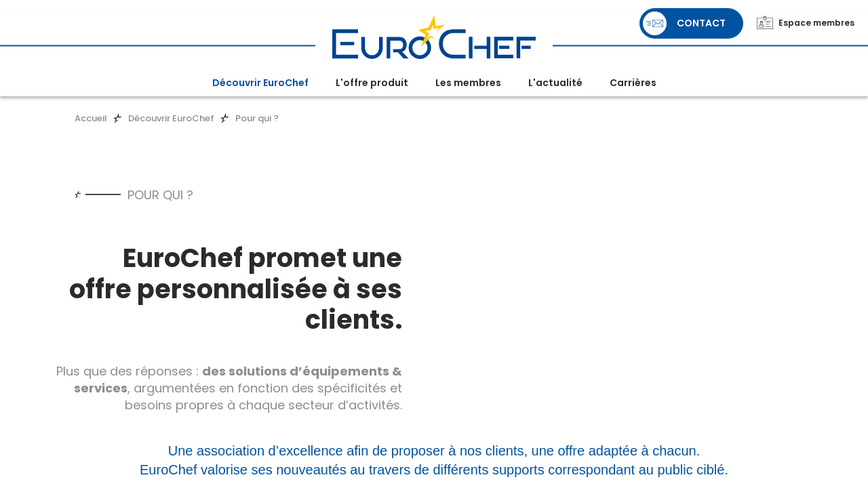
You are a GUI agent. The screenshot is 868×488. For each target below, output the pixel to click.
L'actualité (555, 83)
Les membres (468, 83)
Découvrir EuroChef (260, 83)
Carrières (633, 83)
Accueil (91, 118)
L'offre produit (372, 83)
